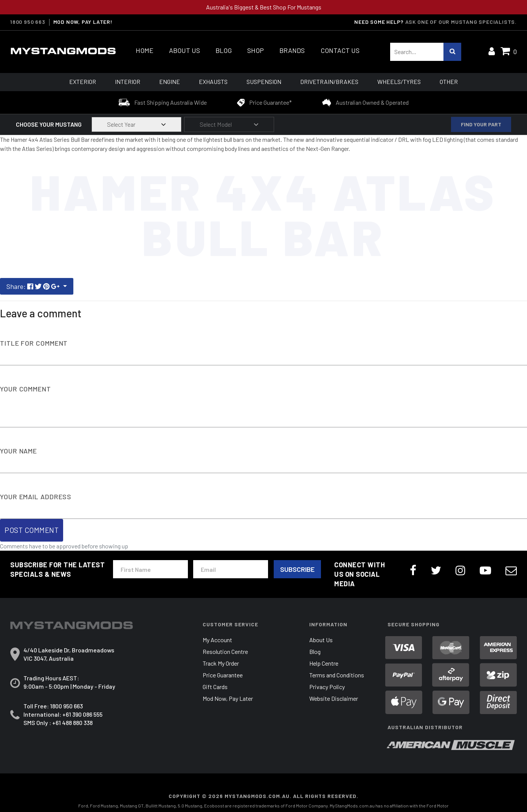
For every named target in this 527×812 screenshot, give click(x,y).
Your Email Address (36, 497)
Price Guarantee (223, 675)
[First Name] (150, 569)
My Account (217, 640)
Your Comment (26, 389)
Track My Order (221, 663)
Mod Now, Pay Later (228, 698)
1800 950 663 (66, 706)
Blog (315, 651)
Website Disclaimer (334, 698)
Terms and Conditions (337, 675)
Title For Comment (34, 343)
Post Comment (32, 530)
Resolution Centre (225, 651)
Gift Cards (215, 687)
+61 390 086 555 (82, 714)
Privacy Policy (327, 687)
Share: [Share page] (34, 286)
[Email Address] (231, 569)
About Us (321, 640)
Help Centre (324, 663)
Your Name (19, 451)
